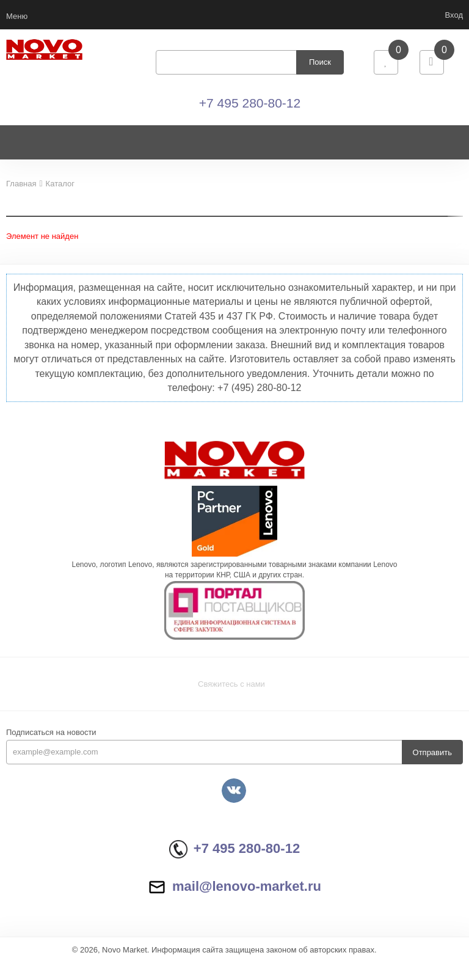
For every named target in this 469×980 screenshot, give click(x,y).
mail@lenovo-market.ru (234, 905)
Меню (17, 16)
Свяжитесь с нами (231, 702)
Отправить (432, 771)
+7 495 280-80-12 (250, 112)
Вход (454, 15)
